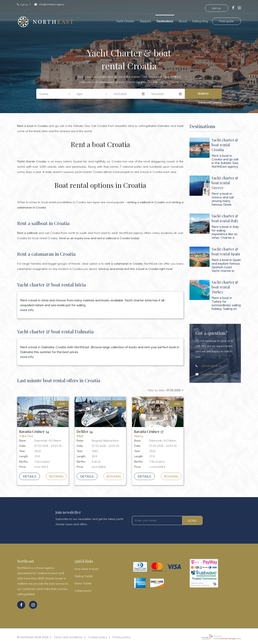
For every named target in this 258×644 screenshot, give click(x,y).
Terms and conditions (68, 635)
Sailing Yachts (84, 574)
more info (27, 308)
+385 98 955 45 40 (211, 364)
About (183, 20)
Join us (217, 8)
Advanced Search (210, 100)
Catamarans (83, 589)
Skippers (145, 20)
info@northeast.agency (52, 4)
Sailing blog (200, 20)
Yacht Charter (125, 20)
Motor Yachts (83, 581)
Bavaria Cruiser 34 (43, 431)
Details (30, 474)
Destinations (165, 20)
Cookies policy (97, 635)
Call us (24, 5)
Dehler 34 (100, 431)
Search (203, 92)
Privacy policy (121, 635)
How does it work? (87, 567)
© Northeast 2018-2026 (33, 635)
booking (56, 474)
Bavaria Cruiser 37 (158, 431)
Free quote (226, 20)
